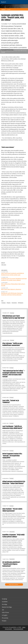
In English (5, 615)
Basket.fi (3, 9)
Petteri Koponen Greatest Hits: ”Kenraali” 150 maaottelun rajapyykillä (12, 456)
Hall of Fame (5, 612)
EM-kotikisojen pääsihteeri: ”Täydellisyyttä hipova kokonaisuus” (11, 564)
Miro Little (4, 265)
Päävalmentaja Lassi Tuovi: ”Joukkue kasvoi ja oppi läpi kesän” (14, 317)
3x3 (3, 610)
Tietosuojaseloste (18, 629)
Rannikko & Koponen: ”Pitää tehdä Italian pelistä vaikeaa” (13, 536)
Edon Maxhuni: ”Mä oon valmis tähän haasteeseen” (12, 510)
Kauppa (4, 621)
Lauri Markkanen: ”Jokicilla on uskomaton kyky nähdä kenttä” (13, 427)
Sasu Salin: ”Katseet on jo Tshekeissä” (11, 402)
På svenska (5, 618)
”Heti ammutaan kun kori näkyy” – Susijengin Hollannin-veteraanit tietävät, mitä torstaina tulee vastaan (14, 374)
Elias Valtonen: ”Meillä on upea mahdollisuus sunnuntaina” (12, 344)
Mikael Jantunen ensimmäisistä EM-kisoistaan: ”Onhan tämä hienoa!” (14, 483)
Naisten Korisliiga (7, 607)
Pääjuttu (9, 303)
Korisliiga (5, 604)
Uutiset (9, 9)
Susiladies (5, 602)
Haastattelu (14, 303)
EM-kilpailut (21, 303)
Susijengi (4, 303)
